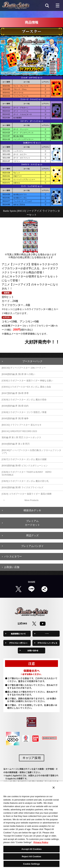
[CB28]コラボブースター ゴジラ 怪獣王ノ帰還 (24, 412)
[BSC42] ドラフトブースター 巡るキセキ (22, 425)
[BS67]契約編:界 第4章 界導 (15, 393)
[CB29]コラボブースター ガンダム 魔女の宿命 (24, 400)
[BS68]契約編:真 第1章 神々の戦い (18, 374)
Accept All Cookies (32, 849)
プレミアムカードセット (32, 523)
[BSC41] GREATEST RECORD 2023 (19, 431)
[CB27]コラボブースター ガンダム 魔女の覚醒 (24, 459)
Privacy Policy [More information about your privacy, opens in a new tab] (41, 842)
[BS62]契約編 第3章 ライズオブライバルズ (23, 487)
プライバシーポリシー (18, 643)
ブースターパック (32, 361)
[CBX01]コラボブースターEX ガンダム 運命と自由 (26, 387)
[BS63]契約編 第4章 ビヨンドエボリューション (25, 466)
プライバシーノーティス (47, 643)
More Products (32, 500)
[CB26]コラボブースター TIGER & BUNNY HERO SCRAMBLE (27, 473)
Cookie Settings (47, 634)
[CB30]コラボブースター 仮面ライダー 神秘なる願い (27, 381)
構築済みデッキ (32, 510)
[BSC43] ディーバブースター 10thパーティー (24, 368)
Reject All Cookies (32, 856)
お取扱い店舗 (12, 567)
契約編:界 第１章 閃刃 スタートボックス (21, 437)
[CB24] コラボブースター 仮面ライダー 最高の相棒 (27, 494)
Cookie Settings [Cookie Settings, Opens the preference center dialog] (31, 864)
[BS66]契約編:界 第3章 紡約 (15, 406)
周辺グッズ (32, 535)
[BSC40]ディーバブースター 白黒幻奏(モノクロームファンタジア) (31, 452)
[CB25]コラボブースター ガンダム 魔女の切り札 (25, 481)
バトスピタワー (13, 556)
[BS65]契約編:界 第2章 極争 (15, 418)
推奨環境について (18, 634)
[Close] (54, 788)
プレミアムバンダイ (32, 546)
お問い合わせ (33, 650)
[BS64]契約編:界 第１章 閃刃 (16, 444)
